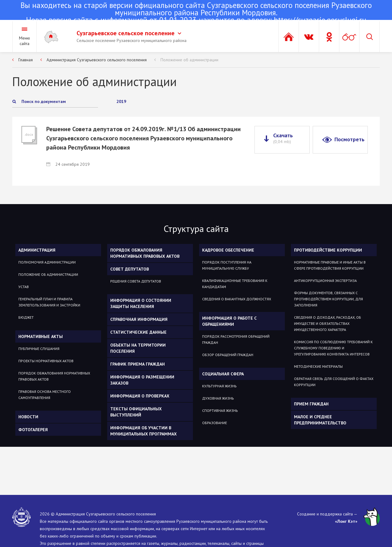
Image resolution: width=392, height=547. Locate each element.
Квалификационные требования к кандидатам (235, 284)
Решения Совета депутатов (136, 281)
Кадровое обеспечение (228, 250)
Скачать (283, 138)
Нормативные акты (41, 336)
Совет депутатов (130, 269)
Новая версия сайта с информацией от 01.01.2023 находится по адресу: (196, 13)
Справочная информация (139, 319)
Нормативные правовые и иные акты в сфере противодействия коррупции (330, 265)
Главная (26, 60)
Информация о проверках (140, 396)
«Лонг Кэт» (346, 521)
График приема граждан (138, 364)
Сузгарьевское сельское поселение (129, 33)
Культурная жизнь (219, 386)
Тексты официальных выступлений (136, 412)
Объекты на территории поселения (138, 348)
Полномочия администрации (47, 262)
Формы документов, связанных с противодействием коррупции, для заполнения (328, 299)
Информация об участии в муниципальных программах (143, 431)
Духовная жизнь (218, 398)
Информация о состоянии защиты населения (141, 303)
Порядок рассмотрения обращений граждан (236, 339)
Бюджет (26, 317)
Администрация (37, 250)
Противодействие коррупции (328, 250)
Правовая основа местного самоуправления (45, 395)
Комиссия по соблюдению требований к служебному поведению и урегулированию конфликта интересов (333, 348)
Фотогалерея (33, 430)
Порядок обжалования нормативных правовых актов (54, 376)
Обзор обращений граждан (228, 355)
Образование (215, 423)
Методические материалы (318, 366)
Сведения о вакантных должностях (237, 299)
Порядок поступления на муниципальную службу (227, 265)
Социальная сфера (223, 374)
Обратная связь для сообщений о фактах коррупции (334, 382)
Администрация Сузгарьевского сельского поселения (97, 60)
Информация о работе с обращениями (229, 321)
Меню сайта (24, 41)
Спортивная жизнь (220, 410)
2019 (121, 101)
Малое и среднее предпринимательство (320, 420)
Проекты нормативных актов (46, 361)
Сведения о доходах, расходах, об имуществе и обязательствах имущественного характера (328, 323)
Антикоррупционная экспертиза (325, 281)
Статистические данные (138, 332)
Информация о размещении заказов (142, 380)
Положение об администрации (189, 60)
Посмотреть (349, 139)
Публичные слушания (39, 349)
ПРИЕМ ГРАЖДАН (311, 404)
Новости (28, 417)
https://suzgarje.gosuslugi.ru (320, 20)
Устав (24, 287)
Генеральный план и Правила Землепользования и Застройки (49, 302)
